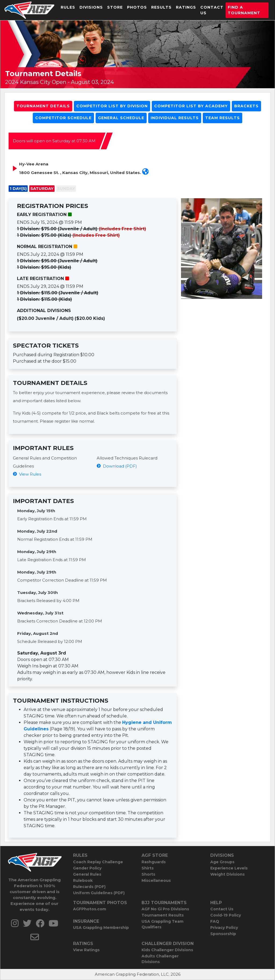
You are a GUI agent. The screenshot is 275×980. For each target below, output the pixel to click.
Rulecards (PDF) (89, 887)
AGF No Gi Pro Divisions (165, 909)
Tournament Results (163, 915)
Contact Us (212, 10)
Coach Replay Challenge (98, 862)
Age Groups (222, 862)
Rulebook (83, 880)
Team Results (222, 118)
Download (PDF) (117, 466)
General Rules (87, 874)
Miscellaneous (156, 880)
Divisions (91, 7)
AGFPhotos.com (90, 909)
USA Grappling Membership (101, 928)
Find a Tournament (244, 10)
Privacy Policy (224, 928)
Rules (68, 7)
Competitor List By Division (112, 106)
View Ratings (86, 950)
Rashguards (154, 862)
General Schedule (121, 118)
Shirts (148, 868)
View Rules (27, 474)
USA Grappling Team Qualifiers (162, 924)
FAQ (215, 921)
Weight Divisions (227, 874)
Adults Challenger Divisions (160, 959)
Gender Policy (87, 868)
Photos (137, 7)
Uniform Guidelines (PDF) (99, 893)
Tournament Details (43, 106)
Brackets (246, 106)
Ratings (186, 7)
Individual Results (175, 118)
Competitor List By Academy (191, 106)
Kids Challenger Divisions (167, 950)
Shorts (148, 874)
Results (161, 7)
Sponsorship (223, 934)
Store (115, 7)
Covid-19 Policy (226, 915)
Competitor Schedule (63, 118)
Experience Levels (229, 868)
